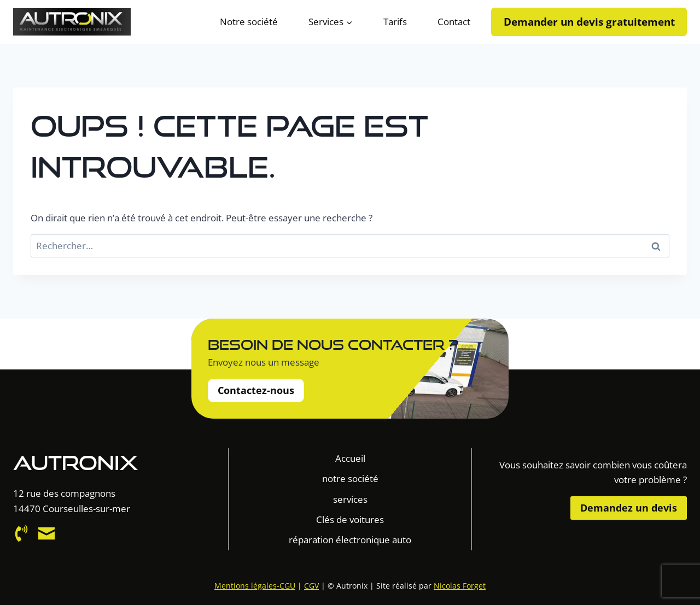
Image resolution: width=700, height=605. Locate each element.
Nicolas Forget (460, 586)
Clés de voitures (350, 519)
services (350, 499)
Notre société (249, 22)
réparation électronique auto (350, 540)
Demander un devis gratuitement (589, 22)
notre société (350, 478)
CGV (311, 586)
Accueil (350, 458)
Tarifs (395, 22)
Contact (454, 22)
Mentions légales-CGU (255, 586)
